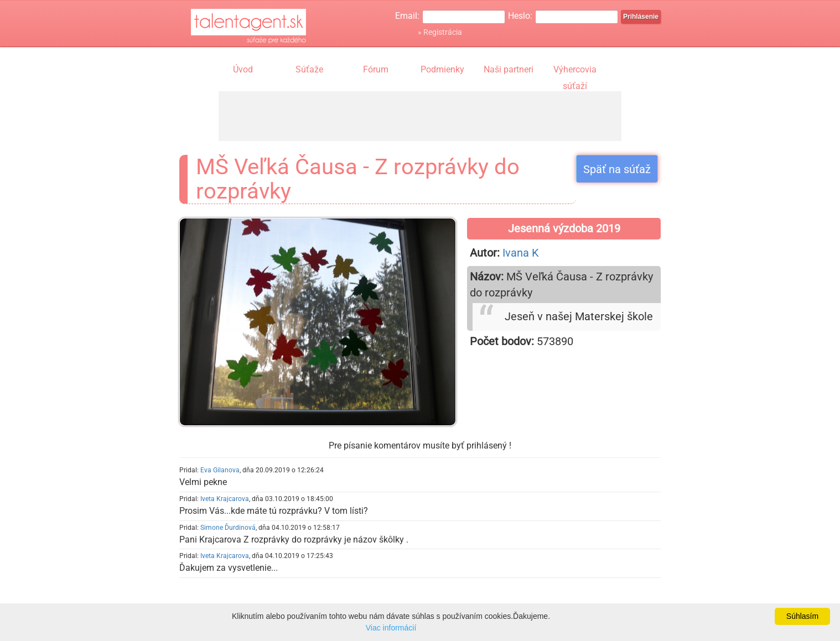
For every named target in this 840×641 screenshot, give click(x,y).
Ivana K (521, 253)
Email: (407, 16)
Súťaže (309, 69)
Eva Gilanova (220, 470)
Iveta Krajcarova (225, 499)
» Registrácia (440, 32)
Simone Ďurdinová (228, 528)
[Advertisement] (420, 116)
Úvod (243, 69)
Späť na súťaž (617, 169)
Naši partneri (509, 69)
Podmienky (442, 69)
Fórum (376, 69)
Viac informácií (391, 628)
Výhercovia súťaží (575, 71)
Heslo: (520, 16)
